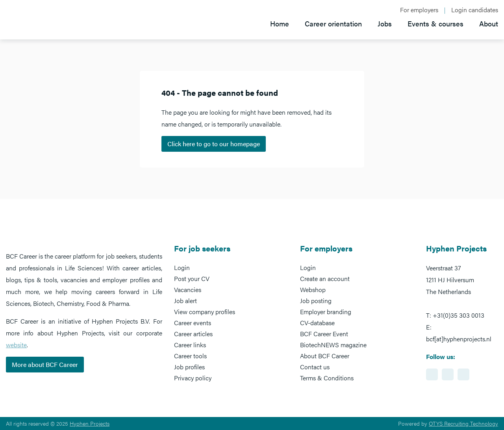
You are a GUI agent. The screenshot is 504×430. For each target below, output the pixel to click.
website (16, 345)
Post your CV (192, 278)
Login (182, 267)
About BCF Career (325, 356)
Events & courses (435, 23)
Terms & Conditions (327, 378)
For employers (419, 10)
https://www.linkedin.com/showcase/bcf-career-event (432, 374)
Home (280, 23)
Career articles (193, 334)
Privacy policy (193, 378)
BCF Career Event (324, 334)
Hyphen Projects (90, 423)
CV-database (317, 323)
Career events (193, 323)
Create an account (325, 278)
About (489, 23)
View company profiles (205, 312)
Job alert (185, 301)
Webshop (313, 289)
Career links (190, 345)
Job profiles (189, 367)
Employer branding (326, 312)
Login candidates (475, 10)
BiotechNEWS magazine (333, 345)
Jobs (385, 23)
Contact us (315, 367)
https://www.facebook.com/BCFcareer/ (448, 374)
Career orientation (333, 23)
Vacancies (188, 289)
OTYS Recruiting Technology (463, 423)
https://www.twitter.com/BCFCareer (463, 374)
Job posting (316, 301)
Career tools (190, 356)
